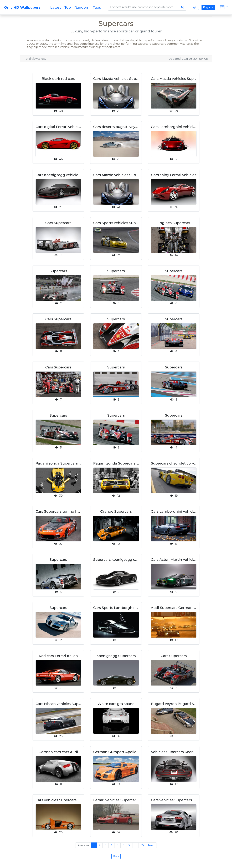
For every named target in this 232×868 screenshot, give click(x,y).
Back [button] (116, 856)
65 (142, 845)
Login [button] (194, 7)
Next (151, 845)
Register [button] (208, 7)
